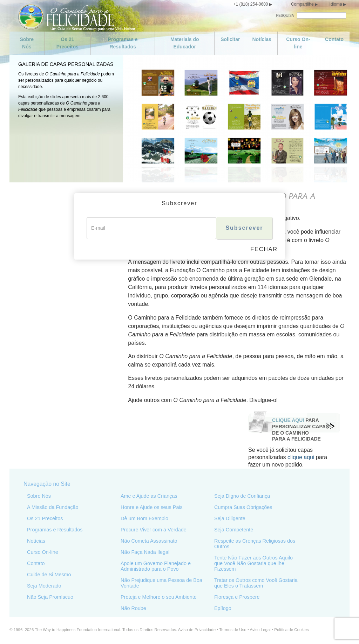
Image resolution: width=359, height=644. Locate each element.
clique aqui (300, 457)
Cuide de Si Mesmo (49, 574)
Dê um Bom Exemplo (144, 518)
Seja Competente (234, 529)
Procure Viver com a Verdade (154, 529)
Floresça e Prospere (237, 597)
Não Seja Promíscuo (50, 597)
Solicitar (230, 39)
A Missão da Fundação (53, 507)
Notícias (262, 39)
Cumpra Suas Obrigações (243, 507)
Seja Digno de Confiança (242, 496)
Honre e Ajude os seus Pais (152, 507)
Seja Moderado (44, 585)
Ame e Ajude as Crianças (149, 496)
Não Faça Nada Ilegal (145, 552)
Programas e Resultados (123, 43)
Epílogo (223, 608)
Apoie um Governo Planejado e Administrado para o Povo (156, 566)
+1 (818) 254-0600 (250, 4)
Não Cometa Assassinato (149, 541)
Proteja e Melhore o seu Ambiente (159, 597)
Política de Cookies (292, 629)
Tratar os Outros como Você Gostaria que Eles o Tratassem (256, 583)
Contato (334, 39)
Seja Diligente (230, 518)
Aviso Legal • (262, 629)
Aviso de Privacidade (197, 629)
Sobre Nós (27, 43)
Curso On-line (298, 43)
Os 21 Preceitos (67, 43)
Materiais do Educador (185, 43)
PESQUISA (285, 16)
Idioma (336, 4)
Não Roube (133, 608)
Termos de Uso (233, 629)
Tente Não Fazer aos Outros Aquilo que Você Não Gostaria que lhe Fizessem (253, 563)
